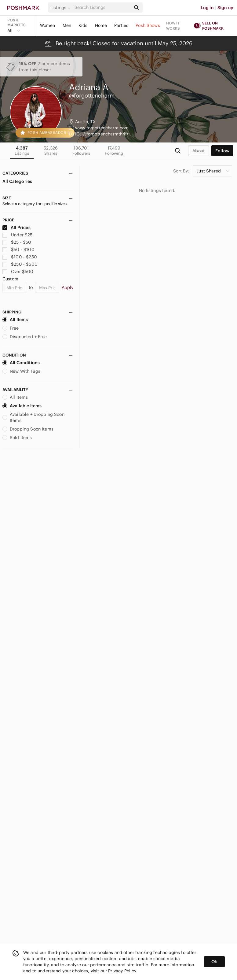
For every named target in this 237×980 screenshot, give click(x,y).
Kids (83, 25)
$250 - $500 (20, 264)
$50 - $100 (18, 250)
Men (67, 25)
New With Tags (21, 371)
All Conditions (21, 363)
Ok (214, 962)
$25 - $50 (17, 242)
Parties (121, 25)
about (199, 151)
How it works (173, 26)
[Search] (102, 7)
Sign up (225, 8)
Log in (207, 8)
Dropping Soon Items (28, 429)
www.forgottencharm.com (102, 128)
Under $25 (18, 235)
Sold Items (17, 438)
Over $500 (18, 272)
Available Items (22, 406)
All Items (15, 320)
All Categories (17, 181)
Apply (68, 287)
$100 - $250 (20, 257)
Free (11, 328)
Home (101, 25)
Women (48, 25)
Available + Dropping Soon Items (33, 417)
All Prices (16, 227)
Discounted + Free (25, 337)
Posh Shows (148, 25)
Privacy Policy (122, 971)
